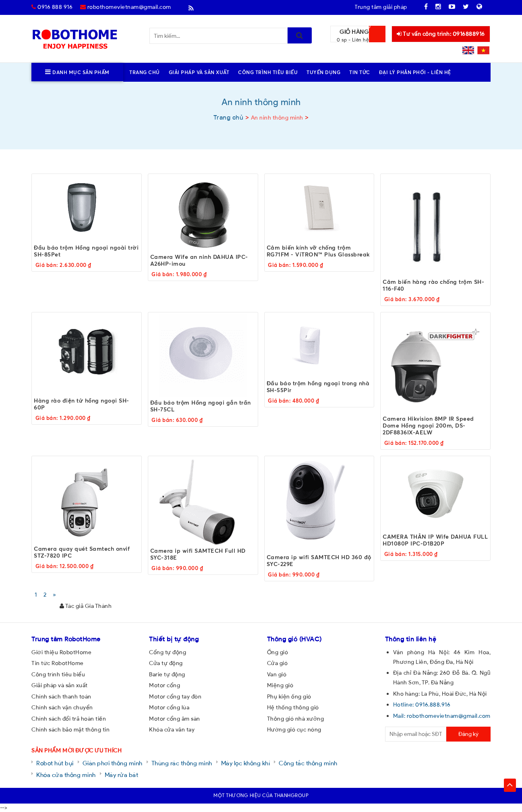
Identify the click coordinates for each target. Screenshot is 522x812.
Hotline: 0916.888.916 (422, 705)
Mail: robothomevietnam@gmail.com (442, 716)
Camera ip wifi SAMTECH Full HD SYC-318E (198, 554)
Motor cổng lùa (169, 707)
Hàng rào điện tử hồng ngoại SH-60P (82, 404)
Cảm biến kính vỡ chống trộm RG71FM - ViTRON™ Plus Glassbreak (318, 251)
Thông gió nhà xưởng (296, 719)
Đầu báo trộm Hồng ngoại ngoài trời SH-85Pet (86, 251)
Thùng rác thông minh (182, 763)
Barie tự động (167, 674)
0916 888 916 (52, 7)
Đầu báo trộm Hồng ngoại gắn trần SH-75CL (201, 406)
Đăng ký (468, 734)
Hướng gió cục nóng (294, 729)
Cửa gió (278, 663)
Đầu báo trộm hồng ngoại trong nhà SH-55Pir (318, 386)
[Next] (55, 595)
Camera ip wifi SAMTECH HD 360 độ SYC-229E (319, 560)
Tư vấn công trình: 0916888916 (441, 34)
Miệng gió (280, 685)
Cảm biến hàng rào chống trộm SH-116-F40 (433, 285)
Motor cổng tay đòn (175, 696)
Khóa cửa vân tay (172, 729)
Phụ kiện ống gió (289, 696)
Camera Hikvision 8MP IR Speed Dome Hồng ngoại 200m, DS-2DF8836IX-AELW (428, 425)
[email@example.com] (416, 734)
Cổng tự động (168, 652)
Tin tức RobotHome (58, 663)
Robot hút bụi (55, 763)
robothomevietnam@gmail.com (126, 7)
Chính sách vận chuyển (62, 707)
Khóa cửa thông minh (66, 775)
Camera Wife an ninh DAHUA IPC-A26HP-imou (199, 260)
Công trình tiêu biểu (58, 674)
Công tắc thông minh (308, 763)
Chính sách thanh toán (61, 696)
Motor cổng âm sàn (175, 719)
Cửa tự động (166, 663)
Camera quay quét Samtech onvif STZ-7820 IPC (82, 552)
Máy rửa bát (122, 775)
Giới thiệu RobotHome (61, 652)
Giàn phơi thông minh (113, 763)
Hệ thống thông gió (293, 707)
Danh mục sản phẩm (77, 72)
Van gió (277, 674)
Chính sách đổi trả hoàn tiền (69, 719)
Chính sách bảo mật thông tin (70, 729)
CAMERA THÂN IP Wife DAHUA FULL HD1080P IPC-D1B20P (435, 540)
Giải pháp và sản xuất (60, 685)
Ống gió (278, 652)
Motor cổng (165, 685)
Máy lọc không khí (246, 763)
